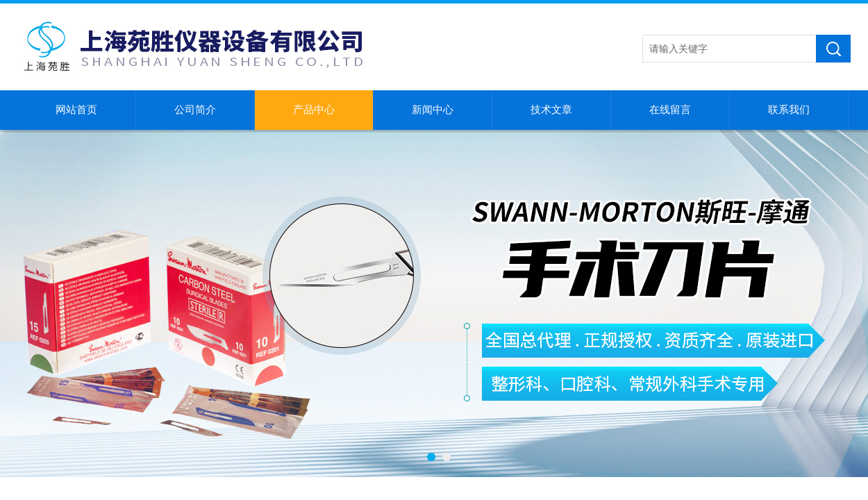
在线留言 (670, 110)
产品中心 (314, 110)
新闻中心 (433, 110)
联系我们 (789, 110)
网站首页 (76, 110)
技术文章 (551, 110)
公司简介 (195, 110)
